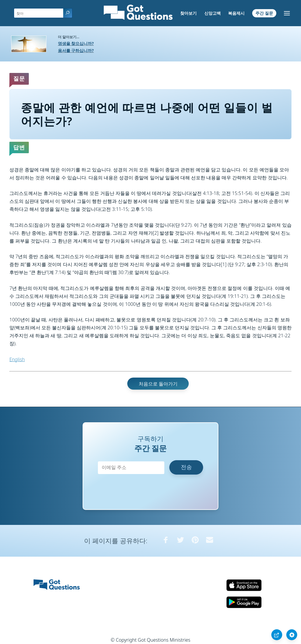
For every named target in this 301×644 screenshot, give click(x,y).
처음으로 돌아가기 (158, 383)
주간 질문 (264, 13)
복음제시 (236, 13)
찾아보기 (188, 13)
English (17, 359)
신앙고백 (213, 13)
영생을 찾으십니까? (76, 43)
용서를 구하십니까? (76, 50)
